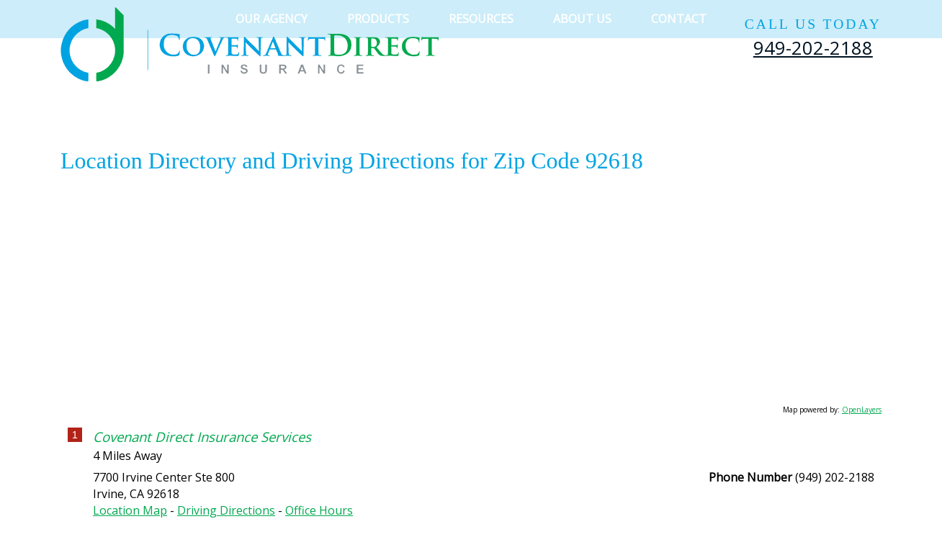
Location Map (130, 510)
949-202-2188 (813, 48)
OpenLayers (862, 410)
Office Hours (319, 510)
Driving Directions (226, 510)
